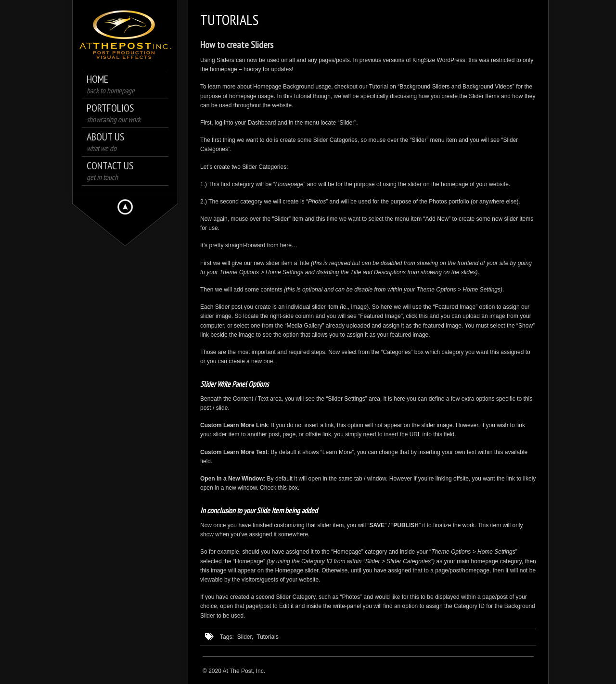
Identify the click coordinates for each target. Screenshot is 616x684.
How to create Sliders (237, 45)
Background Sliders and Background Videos (456, 87)
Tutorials (268, 637)
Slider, (245, 637)
